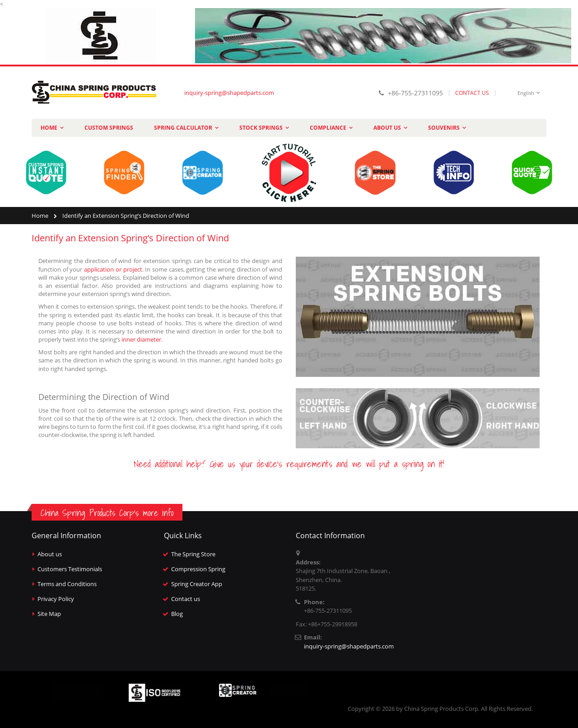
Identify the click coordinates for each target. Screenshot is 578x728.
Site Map (49, 614)
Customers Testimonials (70, 569)
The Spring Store (193, 554)
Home (40, 216)
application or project (113, 269)
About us (50, 554)
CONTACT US (472, 93)
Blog (177, 614)
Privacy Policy (56, 599)
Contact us (186, 599)
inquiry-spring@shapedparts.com (229, 93)
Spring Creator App (197, 584)
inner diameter (141, 339)
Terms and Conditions (67, 584)
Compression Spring (198, 569)
